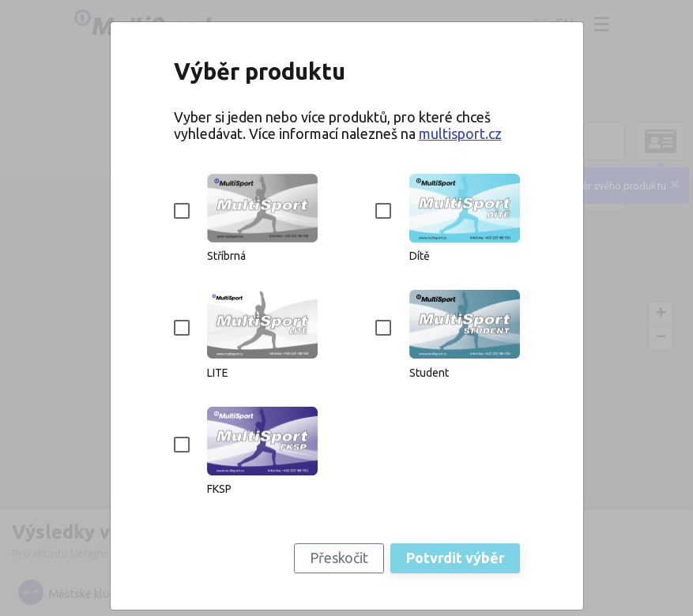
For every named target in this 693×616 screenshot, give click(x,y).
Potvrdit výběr (455, 558)
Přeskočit (339, 558)
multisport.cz (460, 133)
